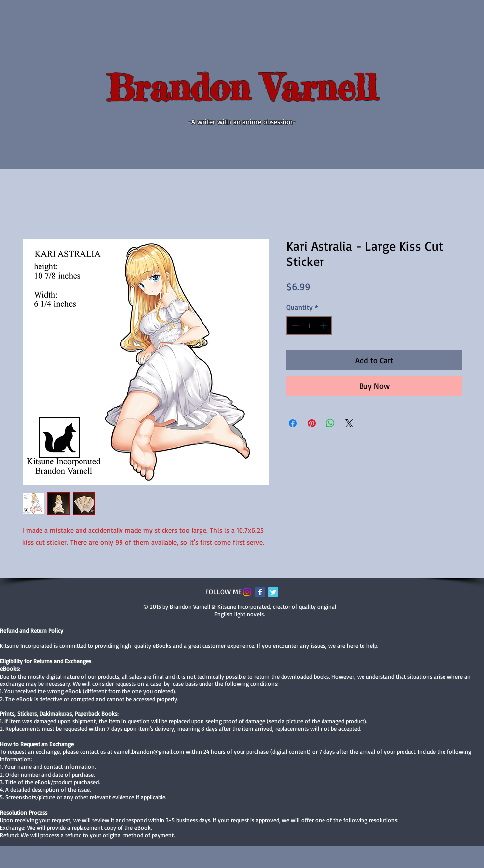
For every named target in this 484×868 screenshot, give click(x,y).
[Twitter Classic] (273, 592)
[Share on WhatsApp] (330, 423)
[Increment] (324, 325)
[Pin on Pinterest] (312, 423)
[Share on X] (349, 423)
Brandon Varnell (242, 87)
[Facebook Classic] (260, 592)
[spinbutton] (309, 325)
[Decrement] (294, 325)
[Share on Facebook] (293, 423)
